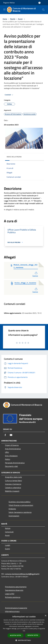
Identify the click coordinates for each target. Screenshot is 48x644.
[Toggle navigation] (4, 9)
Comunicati (9, 532)
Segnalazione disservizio (14, 590)
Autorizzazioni (14, 516)
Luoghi (8, 545)
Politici (8, 459)
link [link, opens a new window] (24, 631)
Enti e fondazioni (11, 456)
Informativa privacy (12, 611)
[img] (40, 156)
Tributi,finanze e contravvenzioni (21, 505)
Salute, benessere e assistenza (20, 512)
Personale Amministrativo (15, 463)
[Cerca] (43, 10)
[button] (24, 640)
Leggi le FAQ (10, 594)
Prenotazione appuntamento (16, 587)
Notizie (8, 528)
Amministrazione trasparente (16, 608)
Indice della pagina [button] (14, 157)
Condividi (9, 95)
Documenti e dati (11, 466)
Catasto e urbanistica (13, 488)
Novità (13, 19)
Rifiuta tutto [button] (33, 635)
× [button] (46, 616)
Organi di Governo (12, 445)
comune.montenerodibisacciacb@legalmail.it (22, 574)
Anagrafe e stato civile (13, 477)
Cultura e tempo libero (13, 481)
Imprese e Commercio (13, 484)
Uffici (7, 452)
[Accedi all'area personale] (39, 3)
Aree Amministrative (13, 449)
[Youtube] (11, 435)
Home (5, 19)
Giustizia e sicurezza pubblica (19, 502)
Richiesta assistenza (13, 597)
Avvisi (20, 19)
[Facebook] (5, 435)
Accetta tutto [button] (16, 635)
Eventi (7, 549)
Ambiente (12, 509)
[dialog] (24, 629)
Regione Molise (9, 3)
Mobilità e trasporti (12, 491)
